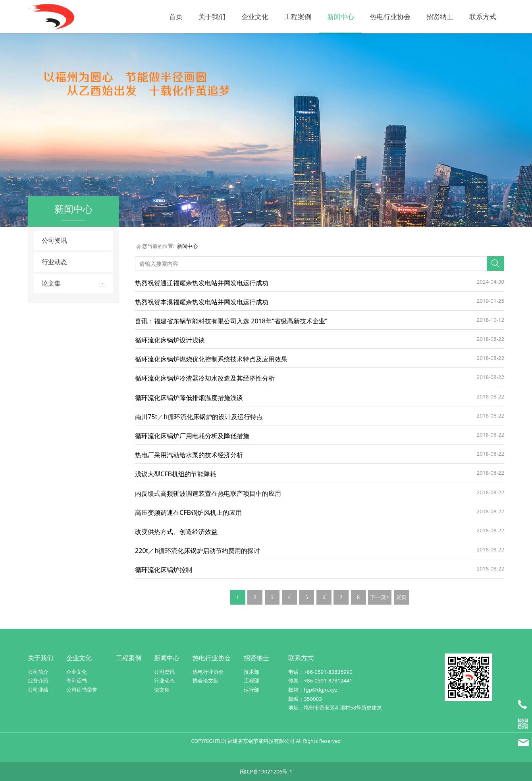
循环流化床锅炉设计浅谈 (170, 340)
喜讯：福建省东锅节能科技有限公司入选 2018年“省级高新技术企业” (231, 321)
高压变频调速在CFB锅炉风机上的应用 (188, 512)
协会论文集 (205, 680)
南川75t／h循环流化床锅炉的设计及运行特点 (199, 417)
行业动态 (54, 262)
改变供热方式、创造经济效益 (176, 532)
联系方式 (483, 16)
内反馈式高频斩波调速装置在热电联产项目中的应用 (208, 493)
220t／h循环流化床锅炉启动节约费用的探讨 (198, 551)
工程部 (252, 680)
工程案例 (298, 16)
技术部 (252, 672)
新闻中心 (341, 16)
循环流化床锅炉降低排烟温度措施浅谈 (189, 398)
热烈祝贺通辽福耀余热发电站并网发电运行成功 (202, 283)
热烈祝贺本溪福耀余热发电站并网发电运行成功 (202, 302)
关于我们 (212, 16)
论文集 (162, 690)
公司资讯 (54, 240)
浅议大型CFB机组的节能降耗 (176, 474)
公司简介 (38, 672)
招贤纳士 (440, 16)
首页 (176, 16)
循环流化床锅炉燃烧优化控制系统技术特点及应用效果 (211, 359)
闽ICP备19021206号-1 (266, 771)
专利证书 (77, 680)
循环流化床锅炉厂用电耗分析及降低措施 (192, 436)
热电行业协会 (390, 16)
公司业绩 (38, 690)
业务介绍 (38, 680)
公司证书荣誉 (82, 690)
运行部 (252, 690)
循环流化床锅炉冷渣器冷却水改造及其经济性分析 (205, 378)
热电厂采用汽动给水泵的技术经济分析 (189, 455)
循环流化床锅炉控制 (164, 570)
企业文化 (255, 16)
